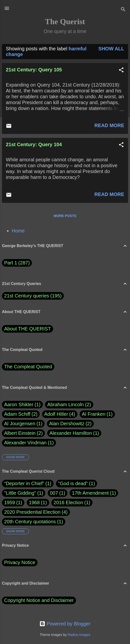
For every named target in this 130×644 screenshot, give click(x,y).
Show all (111, 49)
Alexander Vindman (29, 443)
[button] (121, 71)
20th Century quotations (30, 522)
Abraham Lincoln (69, 405)
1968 (34, 502)
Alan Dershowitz (70, 424)
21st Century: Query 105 (34, 70)
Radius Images (79, 635)
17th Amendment (90, 493)
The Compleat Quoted (28, 367)
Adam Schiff (21, 414)
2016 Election (68, 502)
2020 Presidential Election (32, 512)
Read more (109, 125)
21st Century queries (27, 296)
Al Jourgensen (23, 424)
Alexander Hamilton (74, 433)
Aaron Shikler (22, 405)
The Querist (65, 22)
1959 (10, 502)
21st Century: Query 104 (34, 144)
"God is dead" (73, 483)
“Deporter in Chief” (24, 483)
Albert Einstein (23, 433)
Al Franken (97, 414)
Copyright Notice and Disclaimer (39, 600)
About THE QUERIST (28, 329)
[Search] (123, 10)
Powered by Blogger (65, 624)
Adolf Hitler (60, 414)
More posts (65, 216)
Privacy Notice (20, 562)
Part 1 (17, 263)
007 (54, 493)
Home (18, 231)
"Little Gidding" (20, 493)
